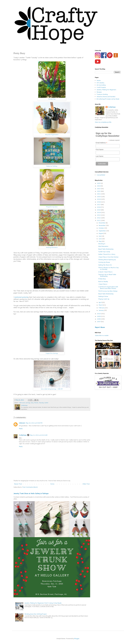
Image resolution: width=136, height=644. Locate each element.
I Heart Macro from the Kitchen (108, 257)
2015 (99, 210)
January (101, 310)
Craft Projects (101, 87)
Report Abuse (100, 327)
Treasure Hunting (102, 94)
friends (36, 403)
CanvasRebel (101, 175)
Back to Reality (103, 281)
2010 (99, 314)
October (101, 228)
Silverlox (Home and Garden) (106, 97)
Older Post (86, 484)
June (100, 239)
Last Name (100, 156)
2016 (99, 207)
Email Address (101, 143)
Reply (21, 428)
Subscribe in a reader (102, 335)
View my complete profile (103, 122)
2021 (99, 194)
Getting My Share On (105, 265)
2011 (99, 220)
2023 (99, 189)
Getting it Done (103, 296)
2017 (99, 205)
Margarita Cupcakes (52, 207)
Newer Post (18, 484)
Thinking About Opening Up (107, 260)
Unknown (22, 423)
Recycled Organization (52, 134)
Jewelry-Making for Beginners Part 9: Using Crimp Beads (43, 603)
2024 (99, 186)
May (100, 241)
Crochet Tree (52, 99)
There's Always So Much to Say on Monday (108, 268)
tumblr (46, 403)
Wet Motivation (103, 246)
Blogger (77, 638)
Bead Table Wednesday (106, 249)
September (102, 231)
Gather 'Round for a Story (107, 254)
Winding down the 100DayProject (36, 614)
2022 (99, 191)
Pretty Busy (102, 279)
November (102, 225)
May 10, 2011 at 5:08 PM (34, 423)
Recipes (99, 92)
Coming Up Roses (104, 262)
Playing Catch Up (104, 299)
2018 (99, 202)
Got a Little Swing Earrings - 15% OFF (52, 389)
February (102, 308)
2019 (99, 199)
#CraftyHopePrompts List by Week (108, 99)
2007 (99, 322)
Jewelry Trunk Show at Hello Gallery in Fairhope (31, 493)
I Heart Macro (103, 284)
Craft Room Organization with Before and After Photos (108, 287)
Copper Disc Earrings (52, 353)
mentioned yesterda (21, 297)
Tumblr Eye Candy (104, 252)
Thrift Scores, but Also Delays (108, 291)
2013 (99, 215)
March (101, 305)
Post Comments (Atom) (30, 487)
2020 (99, 197)
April (100, 302)
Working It (102, 244)
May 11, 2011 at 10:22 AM (39, 435)
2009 (99, 316)
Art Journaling (101, 85)
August (101, 233)
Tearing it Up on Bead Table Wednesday (107, 275)
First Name (100, 150)
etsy (32, 403)
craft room (22, 403)
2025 (99, 183)
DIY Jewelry (100, 83)
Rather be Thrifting (52, 166)
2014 (99, 212)
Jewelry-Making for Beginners (106, 90)
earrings (28, 403)
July (100, 236)
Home (52, 484)
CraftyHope (23, 435)
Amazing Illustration (52, 247)
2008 (99, 319)
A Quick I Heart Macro (105, 272)
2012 (99, 218)
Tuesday (41, 403)
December (102, 223)
